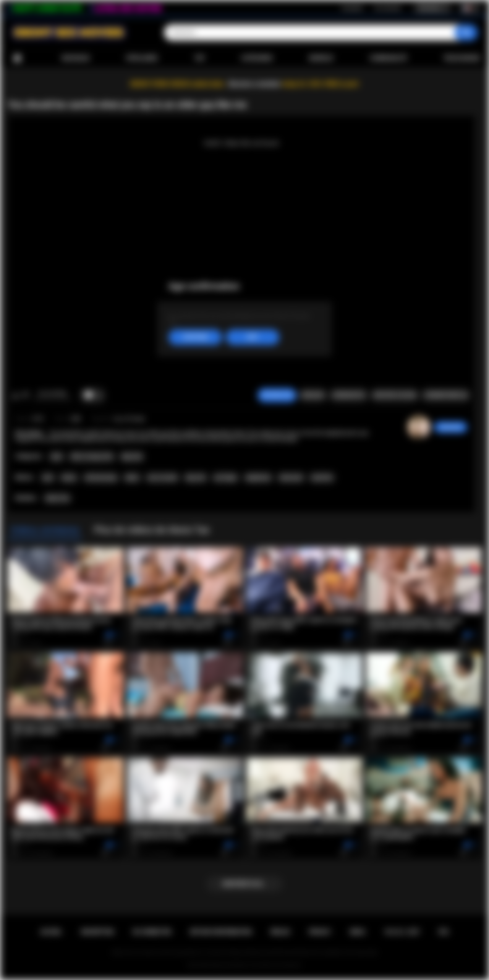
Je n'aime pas (25, 395)
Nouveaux (76, 58)
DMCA (358, 932)
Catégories (257, 58)
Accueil (17, 58)
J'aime (15, 395)
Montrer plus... (245, 884)
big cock (196, 478)
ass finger (225, 478)
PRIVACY (320, 932)
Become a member (255, 84)
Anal (56, 457)
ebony (69, 478)
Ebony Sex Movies (229, 965)
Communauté (388, 58)
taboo (132, 478)
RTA (444, 932)
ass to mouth (162, 478)
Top (200, 58)
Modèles (321, 58)
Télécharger (461, 58)
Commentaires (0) (446, 395)
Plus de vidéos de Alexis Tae (151, 530)
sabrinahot (451, 427)
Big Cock (132, 457)
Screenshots (349, 395)
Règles (280, 932)
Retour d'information (221, 932)
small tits (322, 478)
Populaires (142, 58)
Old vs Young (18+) (92, 457)
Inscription (352, 8)
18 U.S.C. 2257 (402, 932)
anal (48, 478)
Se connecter (388, 8)
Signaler (313, 395)
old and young (101, 478)
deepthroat (258, 478)
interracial (291, 478)
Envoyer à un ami (395, 395)
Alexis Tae (57, 498)
